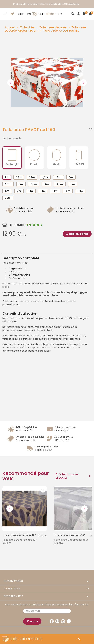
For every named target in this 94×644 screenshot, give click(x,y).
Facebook (52, 621)
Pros (30, 14)
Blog (21, 14)
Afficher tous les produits (74, 476)
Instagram (63, 621)
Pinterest (57, 621)
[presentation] (11, 83)
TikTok (69, 621)
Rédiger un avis (12, 138)
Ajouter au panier (77, 234)
